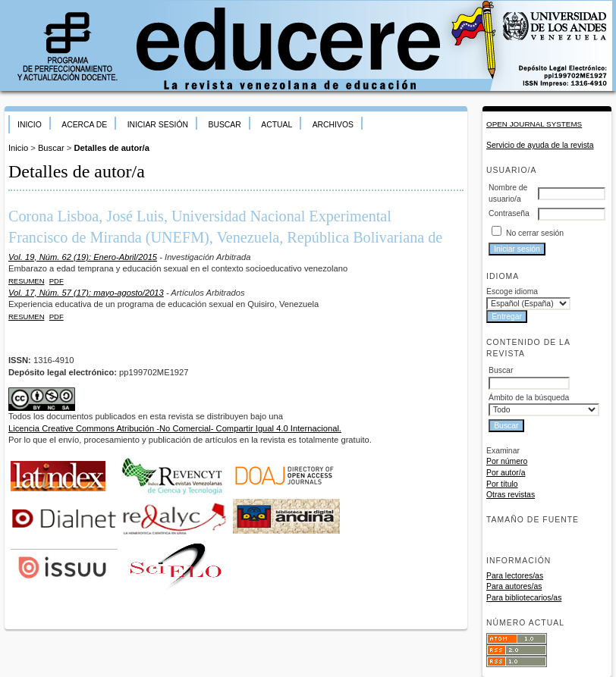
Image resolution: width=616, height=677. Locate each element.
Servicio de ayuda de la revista (540, 145)
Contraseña (509, 213)
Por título (502, 484)
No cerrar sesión (535, 233)
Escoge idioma (512, 291)
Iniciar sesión (158, 125)
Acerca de (84, 125)
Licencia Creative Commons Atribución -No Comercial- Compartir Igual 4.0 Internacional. (175, 428)
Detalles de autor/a (111, 148)
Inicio (30, 125)
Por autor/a (506, 473)
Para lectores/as (515, 576)
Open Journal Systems (534, 124)
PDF (57, 281)
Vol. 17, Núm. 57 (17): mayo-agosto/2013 (86, 293)
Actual (277, 125)
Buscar (224, 125)
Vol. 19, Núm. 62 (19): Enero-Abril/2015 (83, 257)
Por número (507, 461)
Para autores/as (514, 586)
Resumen (27, 281)
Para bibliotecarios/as (524, 598)
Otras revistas (511, 495)
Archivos (333, 125)
